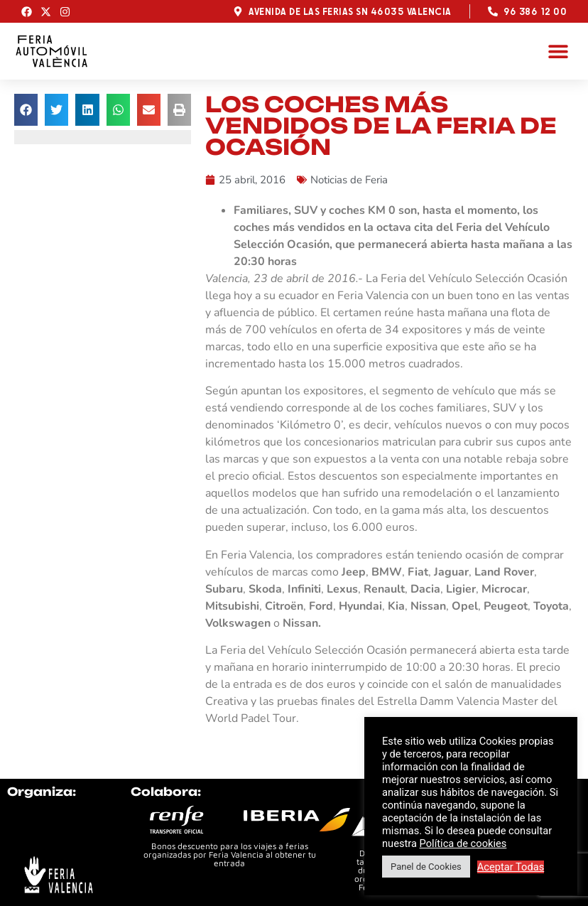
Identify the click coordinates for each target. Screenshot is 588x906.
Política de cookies (463, 843)
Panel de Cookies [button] (426, 867)
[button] (558, 51)
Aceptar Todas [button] (511, 867)
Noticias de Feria (349, 180)
